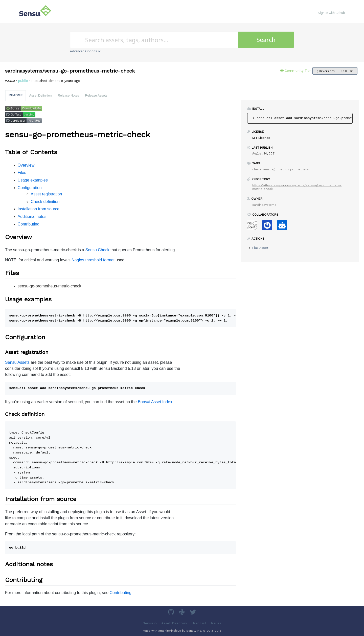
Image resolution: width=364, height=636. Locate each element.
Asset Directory (174, 623)
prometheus (300, 169)
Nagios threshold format (93, 260)
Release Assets (96, 95)
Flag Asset (260, 248)
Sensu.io (150, 623)
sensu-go (269, 169)
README (16, 95)
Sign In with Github (332, 13)
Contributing (29, 224)
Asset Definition (40, 95)
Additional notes (32, 217)
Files (22, 173)
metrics (283, 169)
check (257, 169)
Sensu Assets (17, 362)
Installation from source (39, 209)
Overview (26, 165)
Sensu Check (97, 250)
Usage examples (33, 180)
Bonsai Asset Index (155, 402)
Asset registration (47, 194)
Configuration (30, 188)
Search (266, 40)
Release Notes (68, 95)
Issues (216, 623)
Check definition (45, 202)
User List (199, 623)
